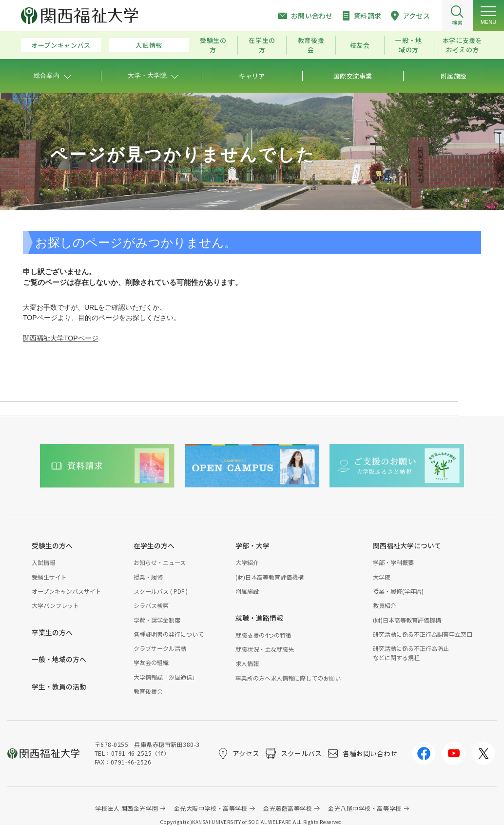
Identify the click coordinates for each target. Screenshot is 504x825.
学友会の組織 (151, 662)
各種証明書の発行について (169, 634)
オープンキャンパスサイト (67, 591)
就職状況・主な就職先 (265, 649)
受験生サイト (49, 577)
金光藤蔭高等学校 (288, 808)
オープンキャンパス (61, 45)
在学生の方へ (154, 545)
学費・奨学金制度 (157, 620)
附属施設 (247, 591)
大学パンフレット (55, 605)
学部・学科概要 (393, 562)
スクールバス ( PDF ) (161, 591)
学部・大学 (252, 545)
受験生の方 (213, 45)
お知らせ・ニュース (160, 562)
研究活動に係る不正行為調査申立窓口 (423, 634)
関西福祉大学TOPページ (61, 338)
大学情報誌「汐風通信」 (166, 677)
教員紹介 (385, 605)
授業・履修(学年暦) (398, 591)
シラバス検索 (151, 605)
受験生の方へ (52, 545)
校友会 (360, 45)
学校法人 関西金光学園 (126, 808)
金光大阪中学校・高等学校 (211, 808)
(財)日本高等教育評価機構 (270, 577)
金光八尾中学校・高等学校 (365, 808)
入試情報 (149, 45)
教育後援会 (311, 45)
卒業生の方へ (52, 632)
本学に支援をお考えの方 (463, 45)
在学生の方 (262, 45)
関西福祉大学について (407, 545)
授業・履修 (148, 577)
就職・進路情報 (259, 618)
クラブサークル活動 (160, 648)
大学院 (382, 577)
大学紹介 (247, 562)
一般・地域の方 (409, 45)
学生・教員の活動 (59, 686)
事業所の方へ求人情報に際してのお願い (288, 678)
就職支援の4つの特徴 (263, 635)
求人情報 (247, 663)
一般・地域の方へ (59, 659)
